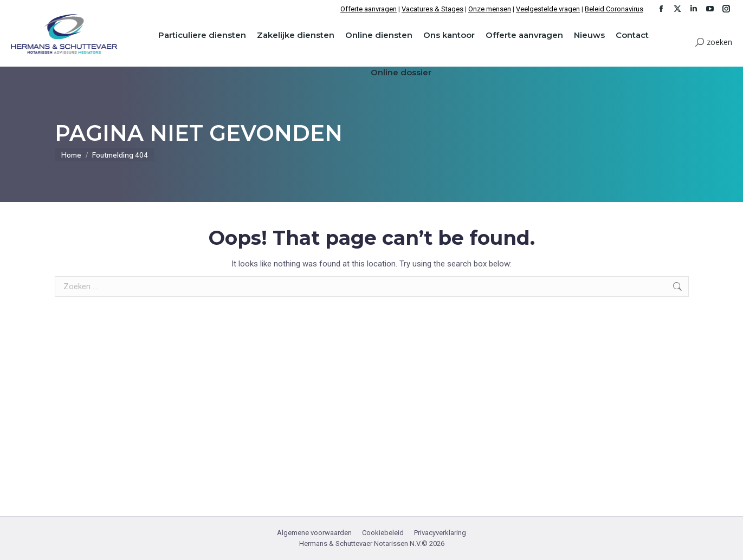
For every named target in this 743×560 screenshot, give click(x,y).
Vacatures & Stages (432, 9)
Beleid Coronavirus (614, 9)
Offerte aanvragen (369, 9)
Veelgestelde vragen (548, 9)
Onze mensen (490, 9)
